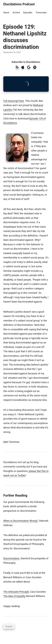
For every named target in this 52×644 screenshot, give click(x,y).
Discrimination (11, 558)
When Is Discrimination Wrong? (21, 521)
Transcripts (41, 13)
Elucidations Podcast (19, 4)
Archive (16, 13)
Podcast (9, 627)
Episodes (28, 13)
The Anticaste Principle (16, 592)
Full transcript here (14, 101)
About (6, 13)
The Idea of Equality (14, 596)
